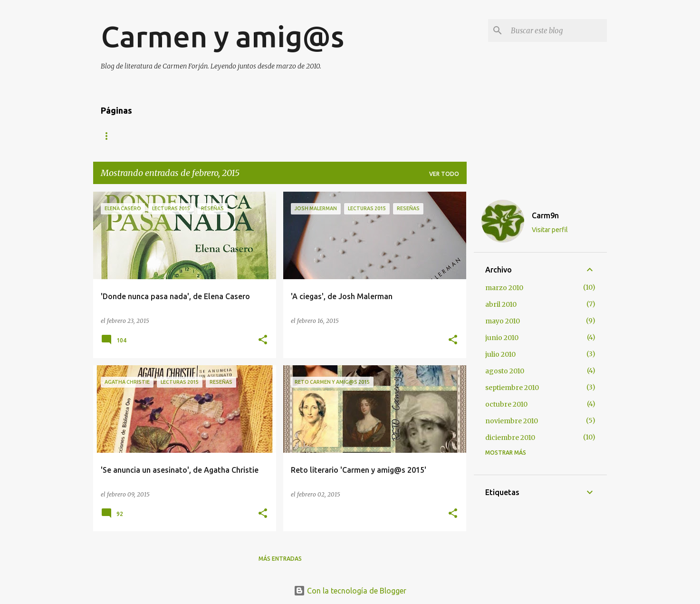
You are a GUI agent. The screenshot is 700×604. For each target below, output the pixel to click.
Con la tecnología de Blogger (350, 591)
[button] (263, 340)
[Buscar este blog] (557, 30)
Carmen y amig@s (222, 36)
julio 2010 (500, 354)
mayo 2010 (503, 321)
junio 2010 (502, 338)
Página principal (128, 136)
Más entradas (280, 559)
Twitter (295, 136)
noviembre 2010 (512, 421)
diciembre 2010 (510, 438)
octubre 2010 (506, 404)
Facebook (345, 136)
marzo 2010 (504, 288)
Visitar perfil (550, 230)
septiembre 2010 (512, 388)
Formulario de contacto (218, 136)
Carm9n (545, 215)
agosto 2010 (505, 371)
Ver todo (444, 174)
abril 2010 (501, 304)
